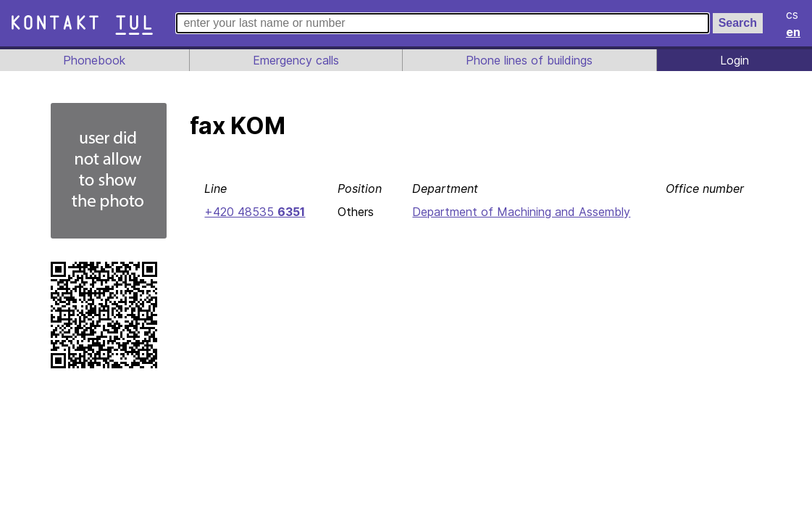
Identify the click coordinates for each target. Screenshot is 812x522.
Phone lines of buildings (530, 60)
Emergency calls (294, 60)
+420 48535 (254, 212)
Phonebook (93, 60)
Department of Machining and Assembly (520, 212)
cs (793, 14)
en (794, 32)
